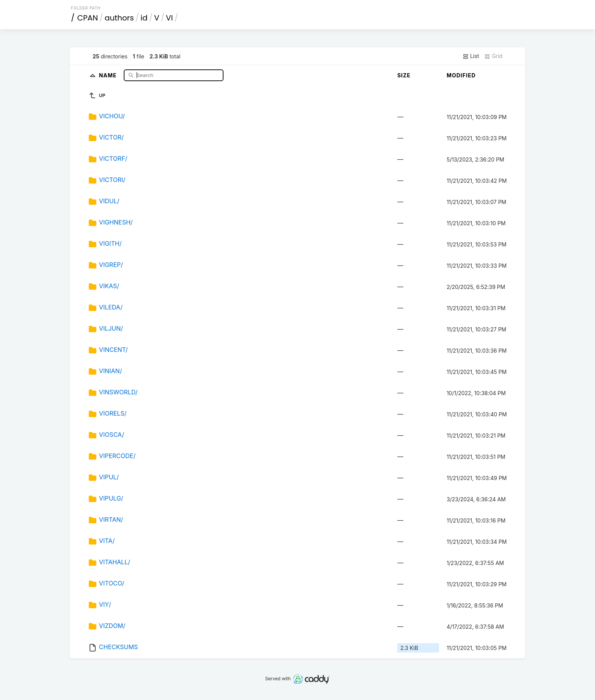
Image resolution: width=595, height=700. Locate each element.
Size (404, 75)
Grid (493, 56)
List (471, 56)
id (144, 18)
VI (169, 18)
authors (119, 18)
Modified (461, 75)
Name (109, 75)
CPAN (88, 18)
